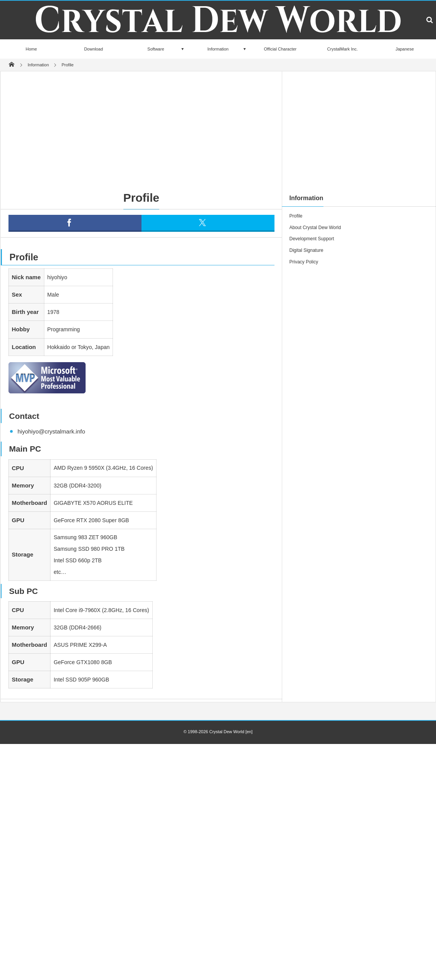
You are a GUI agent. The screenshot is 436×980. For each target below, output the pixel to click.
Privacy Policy (304, 262)
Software (156, 49)
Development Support (312, 239)
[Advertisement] (198, 129)
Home (31, 49)
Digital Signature (306, 250)
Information (218, 49)
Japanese (405, 49)
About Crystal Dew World (315, 228)
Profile (296, 216)
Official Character (280, 49)
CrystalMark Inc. (343, 49)
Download (93, 49)
